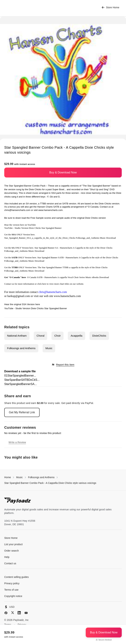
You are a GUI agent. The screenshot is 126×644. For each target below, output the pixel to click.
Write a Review (17, 442)
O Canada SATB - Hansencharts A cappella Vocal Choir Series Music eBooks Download (68, 277)
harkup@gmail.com (19, 296)
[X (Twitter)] (13, 613)
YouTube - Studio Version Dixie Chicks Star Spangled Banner (33, 228)
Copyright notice (13, 596)
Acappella (76, 336)
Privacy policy (12, 583)
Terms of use (11, 590)
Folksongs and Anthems (21, 348)
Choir (57, 336)
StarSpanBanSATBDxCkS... (22, 380)
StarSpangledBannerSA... (20, 384)
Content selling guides (17, 577)
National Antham (17, 336)
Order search (12, 551)
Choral (40, 336)
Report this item (63, 365)
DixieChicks (99, 336)
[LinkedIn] (19, 613)
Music (49, 348)
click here (42, 284)
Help (7, 557)
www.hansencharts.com (50, 210)
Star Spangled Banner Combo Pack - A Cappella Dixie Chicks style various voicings (50, 483)
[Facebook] (6, 613)
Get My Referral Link (22, 412)
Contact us (9, 284)
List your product (13, 544)
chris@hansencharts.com (17, 210)
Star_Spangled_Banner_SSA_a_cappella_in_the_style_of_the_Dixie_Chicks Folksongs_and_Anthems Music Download (60, 238)
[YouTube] (26, 613)
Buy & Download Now (63, 172)
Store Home (110, 8)
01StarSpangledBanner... (20, 376)
